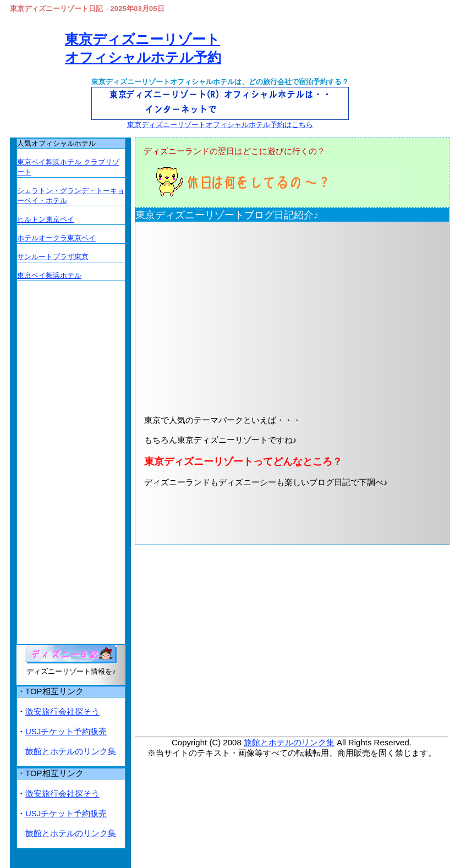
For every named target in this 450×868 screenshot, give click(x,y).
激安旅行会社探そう (62, 712)
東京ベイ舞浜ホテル (49, 275)
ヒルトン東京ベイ (46, 219)
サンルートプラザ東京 (53, 257)
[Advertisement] (269, 317)
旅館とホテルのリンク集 (289, 742)
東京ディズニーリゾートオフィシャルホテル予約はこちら (220, 125)
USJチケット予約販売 (66, 731)
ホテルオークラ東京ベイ (56, 238)
